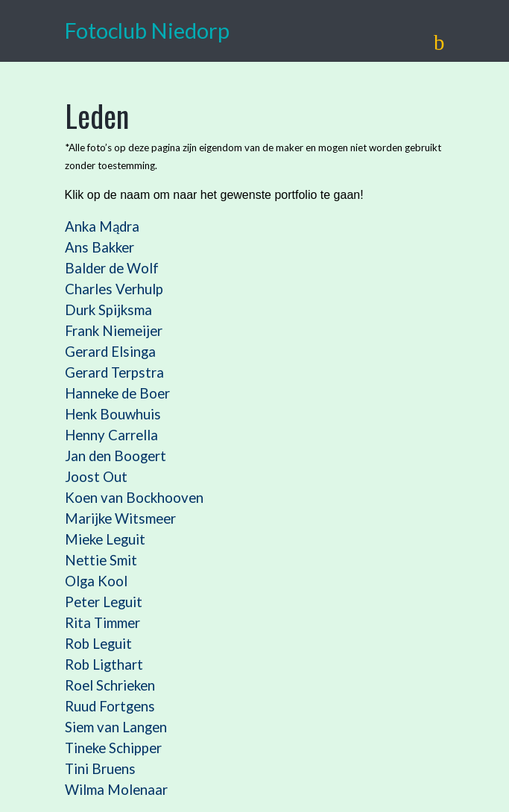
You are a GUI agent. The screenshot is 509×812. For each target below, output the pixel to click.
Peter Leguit (104, 602)
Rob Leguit (98, 644)
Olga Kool (96, 581)
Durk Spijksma (108, 310)
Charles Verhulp (114, 289)
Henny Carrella (111, 435)
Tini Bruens (102, 769)
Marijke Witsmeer (120, 518)
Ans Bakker (99, 247)
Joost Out (96, 477)
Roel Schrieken (110, 685)
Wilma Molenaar (116, 790)
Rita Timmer (102, 623)
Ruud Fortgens (110, 706)
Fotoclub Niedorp (147, 31)
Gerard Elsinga (110, 352)
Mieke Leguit (105, 539)
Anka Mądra (102, 226)
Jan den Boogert (116, 456)
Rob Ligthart (104, 664)
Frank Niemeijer (114, 331)
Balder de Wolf (112, 268)
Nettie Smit (101, 560)
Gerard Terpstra (114, 372)
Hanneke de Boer (117, 393)
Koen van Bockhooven (134, 498)
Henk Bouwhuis (113, 414)
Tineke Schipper (113, 748)
